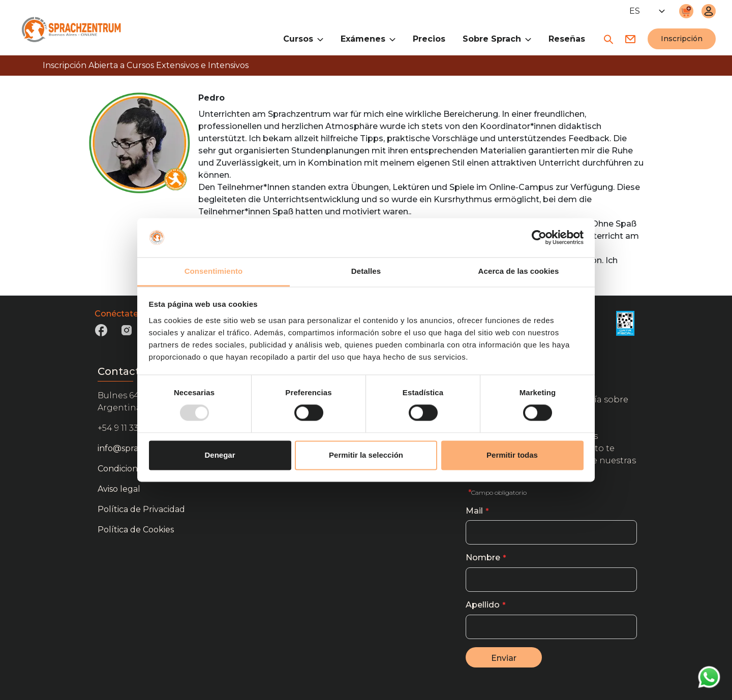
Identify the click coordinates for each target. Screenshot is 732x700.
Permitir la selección (366, 455)
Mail (474, 511)
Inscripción (682, 39)
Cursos (303, 38)
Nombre (483, 558)
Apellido (483, 605)
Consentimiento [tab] (214, 271)
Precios (429, 39)
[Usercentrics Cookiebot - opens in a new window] (539, 238)
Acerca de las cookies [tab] (519, 271)
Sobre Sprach (497, 38)
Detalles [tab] (366, 271)
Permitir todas (512, 455)
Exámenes (368, 38)
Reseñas (567, 39)
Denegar (220, 455)
